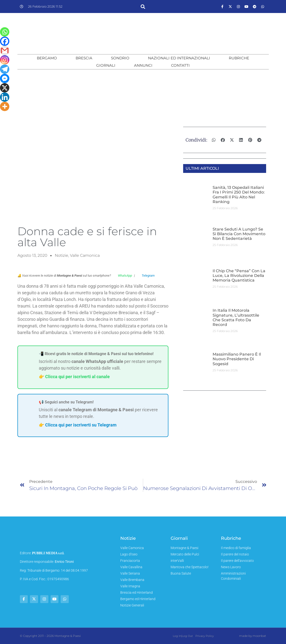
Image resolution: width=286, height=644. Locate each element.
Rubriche (239, 58)
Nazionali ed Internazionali (179, 58)
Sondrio (120, 58)
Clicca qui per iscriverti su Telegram (81, 425)
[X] (5, 88)
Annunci (143, 65)
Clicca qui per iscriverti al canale (77, 377)
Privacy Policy (204, 636)
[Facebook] (5, 41)
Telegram (146, 275)
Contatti (180, 65)
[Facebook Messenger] (5, 78)
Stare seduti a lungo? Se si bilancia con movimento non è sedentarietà (239, 234)
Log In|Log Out (183, 636)
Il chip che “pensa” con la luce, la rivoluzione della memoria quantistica (239, 276)
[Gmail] (5, 51)
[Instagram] (5, 60)
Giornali (106, 65)
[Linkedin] (5, 97)
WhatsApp (123, 275)
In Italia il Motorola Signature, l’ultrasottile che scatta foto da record (236, 317)
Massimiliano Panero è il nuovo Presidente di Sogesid (237, 359)
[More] (5, 106)
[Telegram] (5, 69)
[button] (143, 6)
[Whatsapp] (5, 32)
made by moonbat (253, 636)
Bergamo (47, 58)
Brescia (84, 58)
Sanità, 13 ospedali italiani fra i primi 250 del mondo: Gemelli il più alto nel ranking (239, 195)
